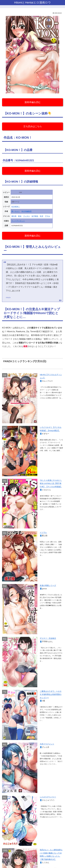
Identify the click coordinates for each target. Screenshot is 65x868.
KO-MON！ (16, 207)
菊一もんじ (16, 211)
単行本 (14, 216)
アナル (47, 216)
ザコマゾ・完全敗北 (48, 638)
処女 (20, 216)
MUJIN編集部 (27, 211)
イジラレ (43, 533)
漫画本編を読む (33, 102)
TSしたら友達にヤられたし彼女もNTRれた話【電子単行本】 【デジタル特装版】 (51, 483)
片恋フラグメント (47, 744)
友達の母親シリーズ (48, 585)
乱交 (42, 216)
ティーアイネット (18, 221)
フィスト (27, 216)
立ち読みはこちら (33, 126)
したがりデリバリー (48, 797)
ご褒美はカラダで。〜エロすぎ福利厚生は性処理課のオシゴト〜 (51, 694)
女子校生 (35, 216)
